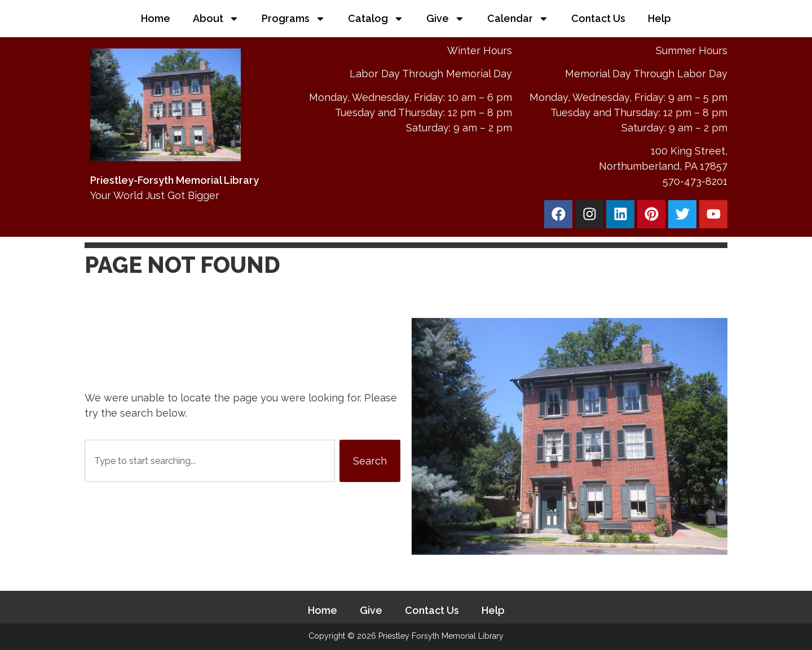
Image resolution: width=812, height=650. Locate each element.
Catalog (376, 19)
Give (445, 19)
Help (659, 18)
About (216, 19)
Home (156, 18)
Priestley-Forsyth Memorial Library (175, 180)
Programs (294, 19)
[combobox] (210, 461)
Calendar (518, 19)
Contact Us (598, 18)
